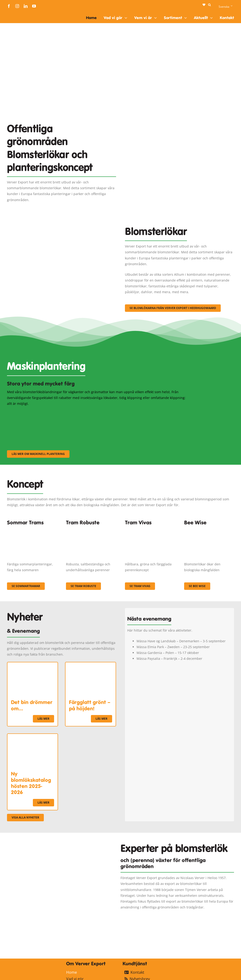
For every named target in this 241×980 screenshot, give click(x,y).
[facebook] (9, 6)
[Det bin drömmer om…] (33, 665)
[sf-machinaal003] (159, 413)
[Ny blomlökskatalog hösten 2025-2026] (33, 737)
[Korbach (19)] (150, 529)
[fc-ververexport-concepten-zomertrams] (32, 529)
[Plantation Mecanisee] (179, 129)
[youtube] (34, 6)
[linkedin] (26, 6)
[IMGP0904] (91, 529)
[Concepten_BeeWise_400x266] (209, 529)
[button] (209, 5)
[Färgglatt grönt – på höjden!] (91, 665)
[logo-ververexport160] (16, 14)
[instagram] (17, 6)
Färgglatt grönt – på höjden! (90, 705)
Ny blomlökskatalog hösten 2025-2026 (31, 783)
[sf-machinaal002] (97, 413)
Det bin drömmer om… (32, 705)
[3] (62, 234)
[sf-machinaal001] (35, 413)
